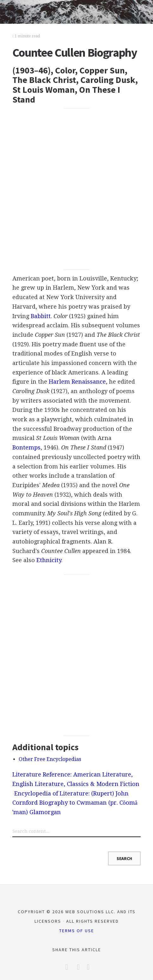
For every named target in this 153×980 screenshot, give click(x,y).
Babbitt (41, 316)
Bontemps (26, 447)
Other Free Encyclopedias (50, 759)
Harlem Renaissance (77, 382)
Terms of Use (77, 931)
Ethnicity (49, 560)
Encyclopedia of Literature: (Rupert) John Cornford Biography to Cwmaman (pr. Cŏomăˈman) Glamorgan (75, 803)
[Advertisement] (76, 189)
